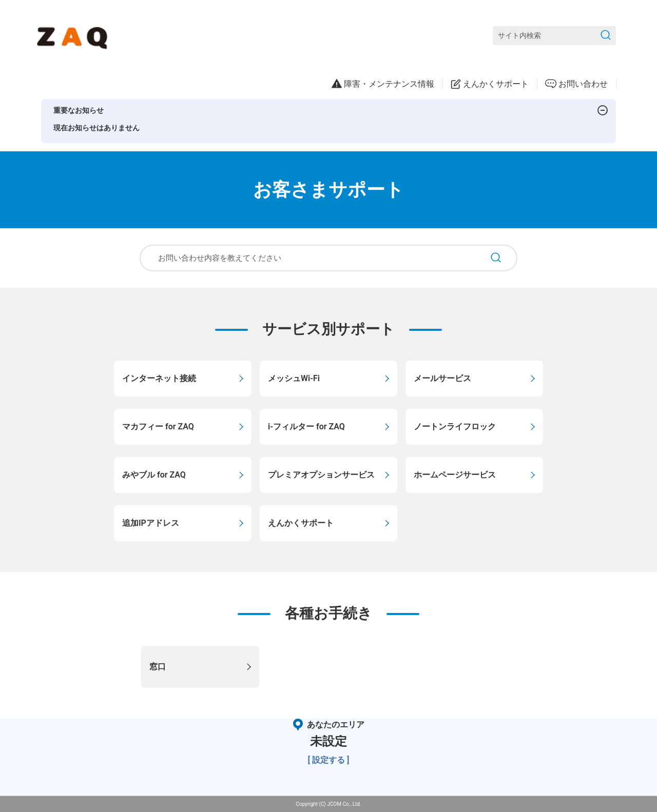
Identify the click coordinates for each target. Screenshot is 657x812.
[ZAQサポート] (74, 36)
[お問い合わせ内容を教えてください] (312, 258)
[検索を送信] (606, 36)
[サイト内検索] (554, 36)
